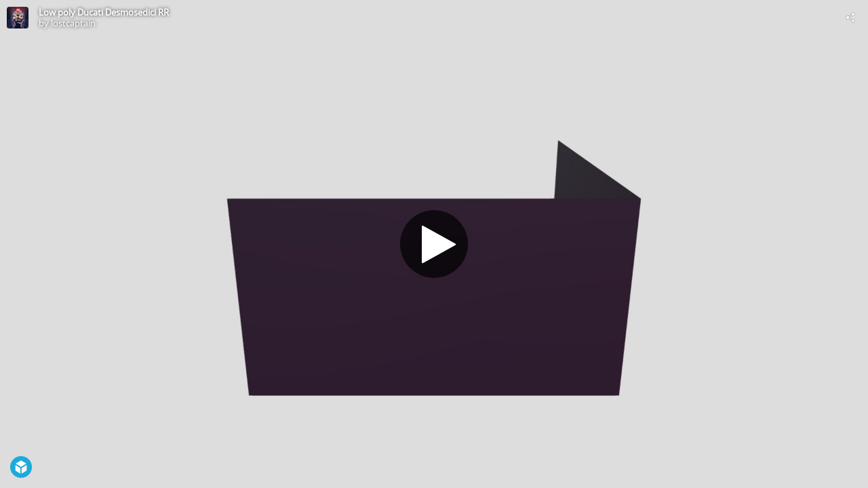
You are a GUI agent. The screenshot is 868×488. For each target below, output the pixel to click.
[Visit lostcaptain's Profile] (18, 18)
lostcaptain (73, 23)
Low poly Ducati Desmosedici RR (104, 12)
